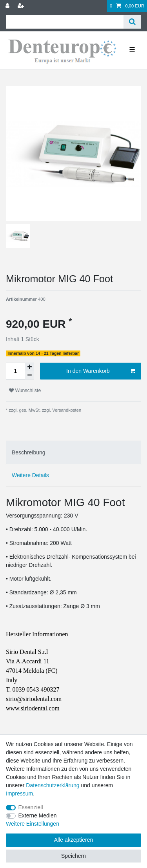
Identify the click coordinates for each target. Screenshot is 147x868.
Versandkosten (66, 410)
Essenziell (31, 807)
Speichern (73, 856)
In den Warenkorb (101, 371)
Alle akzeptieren (74, 840)
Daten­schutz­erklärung (53, 785)
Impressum (19, 794)
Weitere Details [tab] (30, 475)
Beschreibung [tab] (29, 452)
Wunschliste (25, 390)
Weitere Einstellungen (33, 824)
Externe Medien (38, 815)
